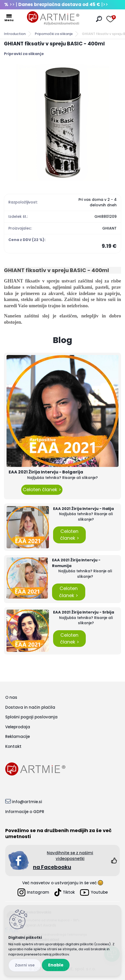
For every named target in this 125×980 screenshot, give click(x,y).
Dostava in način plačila (30, 707)
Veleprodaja (18, 727)
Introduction (15, 34)
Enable (56, 965)
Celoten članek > (42, 490)
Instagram (33, 892)
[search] (99, 19)
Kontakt (13, 746)
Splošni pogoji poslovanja (31, 717)
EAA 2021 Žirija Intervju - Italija (83, 509)
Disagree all (25, 965)
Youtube (94, 892)
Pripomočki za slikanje (54, 34)
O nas (11, 697)
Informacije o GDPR (25, 812)
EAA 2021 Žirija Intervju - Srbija (84, 612)
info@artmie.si (27, 802)
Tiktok (65, 892)
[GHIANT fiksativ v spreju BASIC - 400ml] (62, 123)
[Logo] (53, 18)
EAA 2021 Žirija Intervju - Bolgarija (46, 472)
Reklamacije (18, 736)
